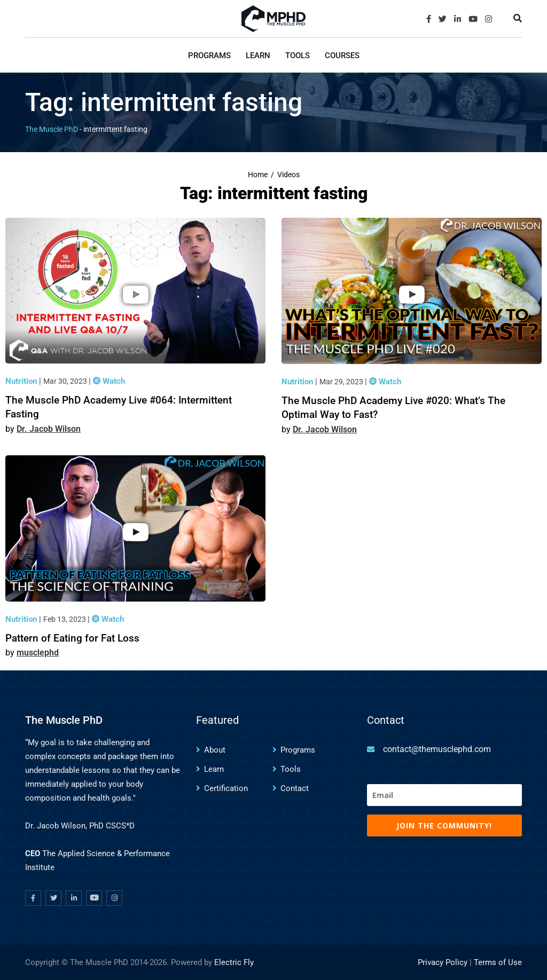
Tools (298, 56)
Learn (258, 56)
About (215, 750)
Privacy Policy (443, 962)
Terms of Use (498, 962)
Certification (226, 788)
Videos (288, 175)
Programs (209, 56)
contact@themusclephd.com (437, 749)
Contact (295, 788)
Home (258, 175)
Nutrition (22, 381)
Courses (342, 56)
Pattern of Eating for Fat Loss (72, 638)
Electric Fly (234, 962)
